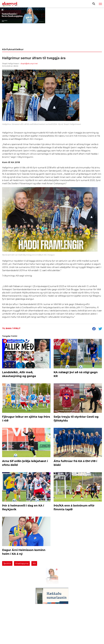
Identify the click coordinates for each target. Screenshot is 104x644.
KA (34, 563)
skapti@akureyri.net (29, 64)
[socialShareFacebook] (94, 329)
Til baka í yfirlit (11, 328)
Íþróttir (7, 563)
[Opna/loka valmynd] (100, 4)
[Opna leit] (94, 4)
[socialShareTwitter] (100, 329)
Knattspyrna (22, 563)
